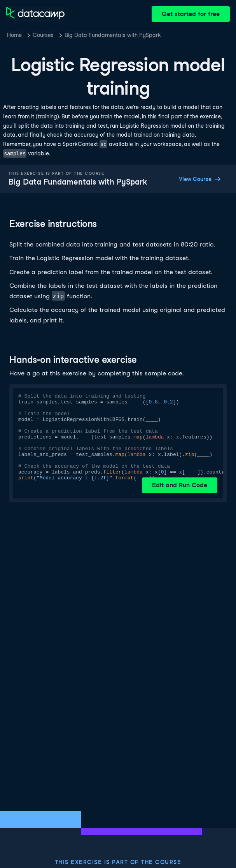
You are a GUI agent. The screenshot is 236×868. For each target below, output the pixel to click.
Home (14, 35)
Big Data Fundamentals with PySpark (113, 35)
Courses (43, 35)
